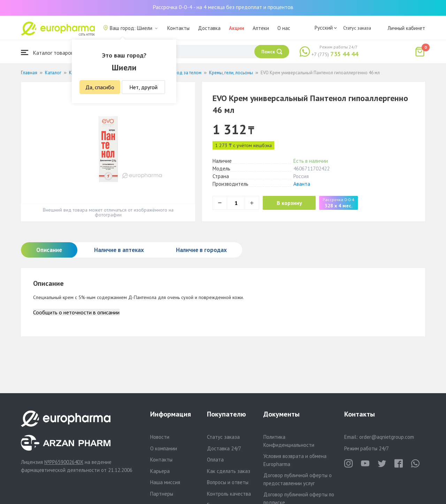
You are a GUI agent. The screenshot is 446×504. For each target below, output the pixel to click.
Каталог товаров (47, 52)
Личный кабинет (406, 28)
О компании (164, 448)
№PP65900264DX (64, 462)
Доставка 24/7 (224, 448)
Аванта (302, 184)
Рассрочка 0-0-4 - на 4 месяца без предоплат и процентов (223, 7)
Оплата (215, 460)
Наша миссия (165, 482)
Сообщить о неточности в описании (76, 312)
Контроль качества (229, 494)
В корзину (289, 203)
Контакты (178, 28)
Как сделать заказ (229, 471)
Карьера (160, 471)
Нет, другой (143, 87)
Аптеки (261, 28)
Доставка (209, 28)
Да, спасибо (100, 87)
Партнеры (162, 494)
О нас (284, 28)
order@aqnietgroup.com (387, 437)
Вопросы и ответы (228, 482)
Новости (160, 437)
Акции (237, 28)
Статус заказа (357, 28)
